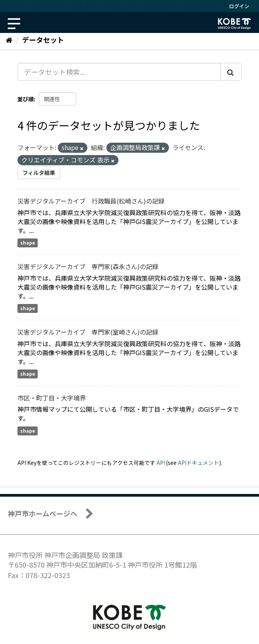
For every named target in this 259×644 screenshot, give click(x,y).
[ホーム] (9, 40)
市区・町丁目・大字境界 (52, 398)
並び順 (26, 99)
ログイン (239, 6)
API (161, 463)
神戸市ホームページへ (43, 513)
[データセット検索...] (119, 72)
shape (28, 243)
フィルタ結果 (39, 173)
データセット (43, 40)
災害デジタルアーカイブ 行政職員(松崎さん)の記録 (91, 201)
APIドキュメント (198, 463)
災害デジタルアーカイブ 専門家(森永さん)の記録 (88, 266)
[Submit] (231, 72)
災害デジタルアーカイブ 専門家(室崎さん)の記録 (88, 332)
